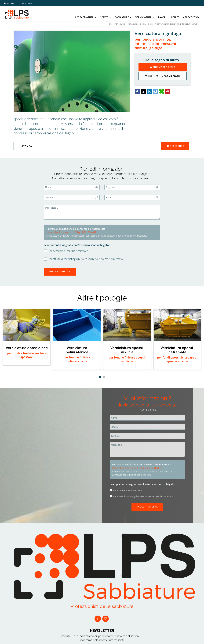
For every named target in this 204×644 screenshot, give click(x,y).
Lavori (162, 17)
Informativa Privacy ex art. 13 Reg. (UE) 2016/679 (71, 232)
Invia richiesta (60, 272)
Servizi (106, 17)
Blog (8, 3)
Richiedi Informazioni (162, 76)
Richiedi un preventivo (185, 17)
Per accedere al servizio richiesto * (66, 251)
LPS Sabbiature (86, 17)
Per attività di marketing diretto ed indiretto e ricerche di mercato (83, 259)
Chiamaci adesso (162, 67)
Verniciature (145, 17)
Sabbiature (123, 17)
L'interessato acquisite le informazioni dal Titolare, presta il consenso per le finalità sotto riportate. (97, 236)
